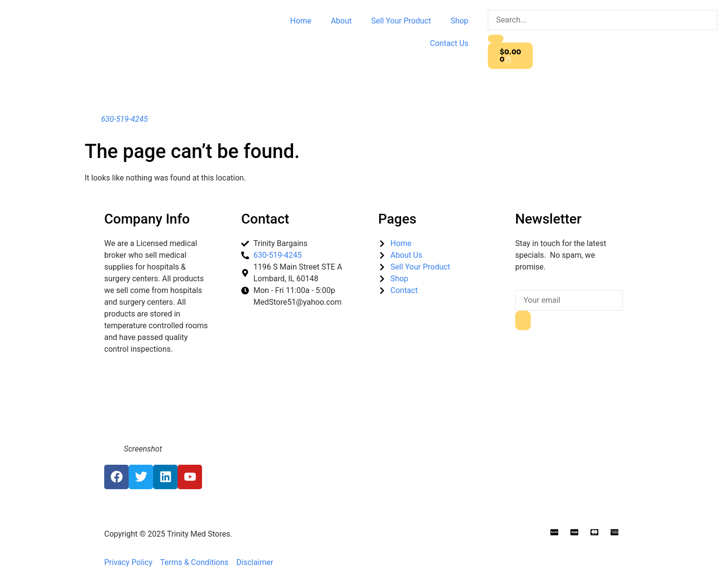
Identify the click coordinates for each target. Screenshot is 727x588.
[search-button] (496, 39)
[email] (569, 300)
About (341, 21)
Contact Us (449, 43)
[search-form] (602, 20)
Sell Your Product (401, 21)
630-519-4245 (124, 119)
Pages (397, 219)
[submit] (523, 320)
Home (301, 21)
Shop (459, 21)
